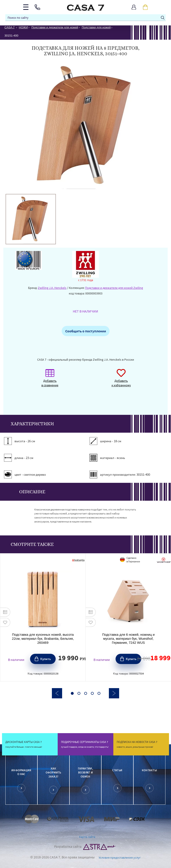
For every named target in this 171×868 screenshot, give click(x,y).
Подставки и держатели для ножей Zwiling (114, 288)
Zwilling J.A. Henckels (52, 288)
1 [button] (72, 693)
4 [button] (92, 693)
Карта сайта (87, 837)
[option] (31, 219)
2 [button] (79, 693)
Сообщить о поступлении (86, 331)
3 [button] (86, 693)
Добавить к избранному (121, 380)
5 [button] (99, 693)
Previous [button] (57, 693)
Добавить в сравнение (50, 380)
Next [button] (114, 693)
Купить (46, 659)
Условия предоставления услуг (120, 858)
